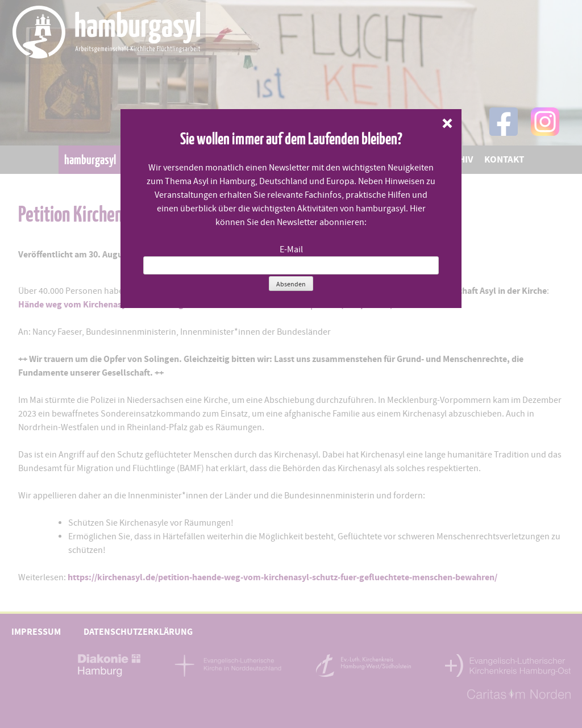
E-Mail (291, 249)
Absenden (291, 284)
